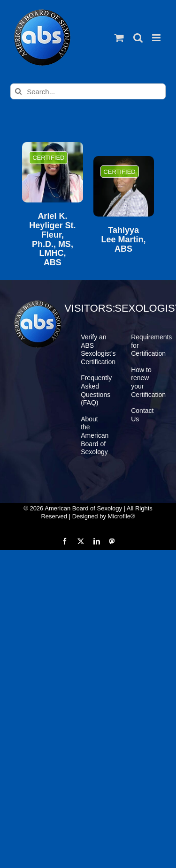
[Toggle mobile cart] (119, 38)
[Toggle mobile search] (138, 38)
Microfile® (122, 516)
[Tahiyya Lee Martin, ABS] (124, 186)
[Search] (18, 91)
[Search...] (88, 91)
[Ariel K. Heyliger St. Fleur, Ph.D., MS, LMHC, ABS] (52, 172)
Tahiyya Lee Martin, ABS (124, 240)
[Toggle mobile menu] (157, 38)
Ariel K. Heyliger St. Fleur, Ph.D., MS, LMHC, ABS (52, 239)
